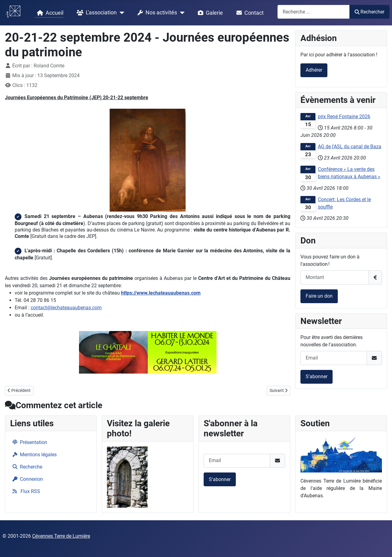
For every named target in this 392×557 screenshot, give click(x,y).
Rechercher (369, 12)
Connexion (26, 479)
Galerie (209, 13)
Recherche (26, 467)
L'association (95, 13)
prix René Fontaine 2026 (344, 117)
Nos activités (156, 13)
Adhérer (314, 70)
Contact (249, 13)
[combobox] (314, 12)
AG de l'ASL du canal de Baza (350, 147)
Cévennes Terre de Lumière (61, 536)
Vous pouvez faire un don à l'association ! (330, 260)
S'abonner (317, 376)
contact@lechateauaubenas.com (66, 308)
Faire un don (319, 296)
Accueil (49, 13)
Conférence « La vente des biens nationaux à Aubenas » (349, 173)
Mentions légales (33, 455)
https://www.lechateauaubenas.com (161, 293)
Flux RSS (25, 491)
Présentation (29, 442)
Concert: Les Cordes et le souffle (344, 203)
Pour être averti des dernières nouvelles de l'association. (332, 341)
